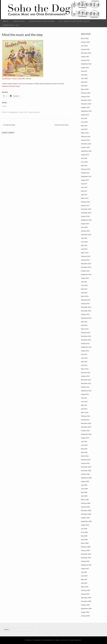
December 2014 (86, 264)
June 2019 (84, 122)
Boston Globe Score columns (42, 21)
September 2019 (86, 111)
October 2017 (85, 173)
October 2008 (85, 518)
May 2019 (84, 126)
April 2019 (84, 129)
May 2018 (84, 166)
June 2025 (84, 46)
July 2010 (84, 441)
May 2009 (84, 492)
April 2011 (84, 409)
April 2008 (84, 540)
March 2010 (85, 456)
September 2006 (86, 609)
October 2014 (85, 271)
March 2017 (85, 198)
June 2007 (84, 576)
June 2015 (84, 242)
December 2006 (86, 598)
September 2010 (86, 434)
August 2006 (85, 612)
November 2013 (86, 311)
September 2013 (86, 318)
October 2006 (85, 605)
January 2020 (85, 97)
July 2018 (84, 158)
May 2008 (84, 536)
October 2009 (85, 474)
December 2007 (86, 554)
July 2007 (84, 572)
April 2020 (84, 86)
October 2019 (85, 107)
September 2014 (86, 274)
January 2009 (85, 507)
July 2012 (84, 354)
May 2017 (84, 191)
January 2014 (85, 304)
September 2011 (86, 391)
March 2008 (85, 543)
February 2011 (86, 416)
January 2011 (85, 420)
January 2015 (85, 260)
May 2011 (84, 405)
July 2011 (84, 398)
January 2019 (85, 140)
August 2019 (85, 115)
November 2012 (86, 340)
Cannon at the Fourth (62, 125)
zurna (24, 84)
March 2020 (85, 89)
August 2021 (85, 68)
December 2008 (86, 510)
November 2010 (86, 427)
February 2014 (86, 300)
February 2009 (86, 503)
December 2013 (86, 307)
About (6, 21)
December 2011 (86, 380)
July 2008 (84, 529)
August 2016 (85, 224)
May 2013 (84, 322)
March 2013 (85, 329)
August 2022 (85, 57)
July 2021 (84, 71)
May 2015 (84, 245)
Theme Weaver (75, 640)
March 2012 (85, 369)
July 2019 (84, 118)
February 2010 (86, 460)
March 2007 (85, 587)
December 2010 (86, 423)
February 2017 (86, 202)
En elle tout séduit (8, 125)
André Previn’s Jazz (11, 25)
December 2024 (86, 53)
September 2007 (86, 565)
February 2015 (86, 256)
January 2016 (85, 231)
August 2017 (85, 180)
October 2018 (85, 147)
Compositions (19, 21)
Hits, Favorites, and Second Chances (74, 21)
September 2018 (86, 151)
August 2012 (85, 351)
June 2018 (84, 162)
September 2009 (86, 478)
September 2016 (86, 220)
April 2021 (84, 75)
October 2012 (85, 343)
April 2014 (84, 293)
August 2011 (85, 394)
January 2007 (85, 594)
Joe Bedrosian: (12, 79)
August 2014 (85, 278)
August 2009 (85, 481)
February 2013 (86, 333)
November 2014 (86, 267)
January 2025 (85, 49)
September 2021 (86, 64)
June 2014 (84, 285)
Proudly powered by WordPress (40, 640)
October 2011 (85, 387)
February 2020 (86, 93)
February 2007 (86, 590)
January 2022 (85, 60)
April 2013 (84, 325)
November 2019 (86, 104)
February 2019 (86, 136)
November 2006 (86, 601)
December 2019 (86, 100)
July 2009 (84, 485)
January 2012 (85, 376)
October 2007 (85, 561)
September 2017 (86, 176)
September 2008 (86, 521)
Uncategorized (13, 112)
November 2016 (86, 213)
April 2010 (84, 452)
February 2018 (86, 169)
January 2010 (85, 463)
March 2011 (85, 412)
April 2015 (84, 249)
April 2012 (84, 365)
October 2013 (85, 314)
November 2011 (86, 383)
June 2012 (84, 358)
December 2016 (86, 209)
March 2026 (85, 38)
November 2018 (86, 144)
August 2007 (85, 569)
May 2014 (84, 289)
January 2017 (85, 205)
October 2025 (85, 42)
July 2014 (84, 282)
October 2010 (85, 431)
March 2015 (85, 253)
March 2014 (85, 296)
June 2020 (84, 78)
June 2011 (84, 402)
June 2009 (84, 489)
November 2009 (86, 471)
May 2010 (84, 449)
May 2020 (84, 82)
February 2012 (86, 373)
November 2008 (86, 514)
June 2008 (84, 532)
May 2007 (84, 579)
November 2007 (86, 558)
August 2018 (85, 155)
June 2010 (84, 445)
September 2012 (86, 347)
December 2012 (86, 336)
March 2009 (85, 500)
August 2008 (85, 525)
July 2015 (84, 238)
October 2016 (85, 216)
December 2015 (86, 235)
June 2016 (84, 227)
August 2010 (85, 438)
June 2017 (84, 187)
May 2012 (84, 362)
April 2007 (84, 583)
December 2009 (86, 467)
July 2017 (84, 184)
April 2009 (84, 496)
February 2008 (86, 547)
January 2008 (85, 550)
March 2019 (85, 133)
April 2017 (84, 195)
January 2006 (85, 616)
